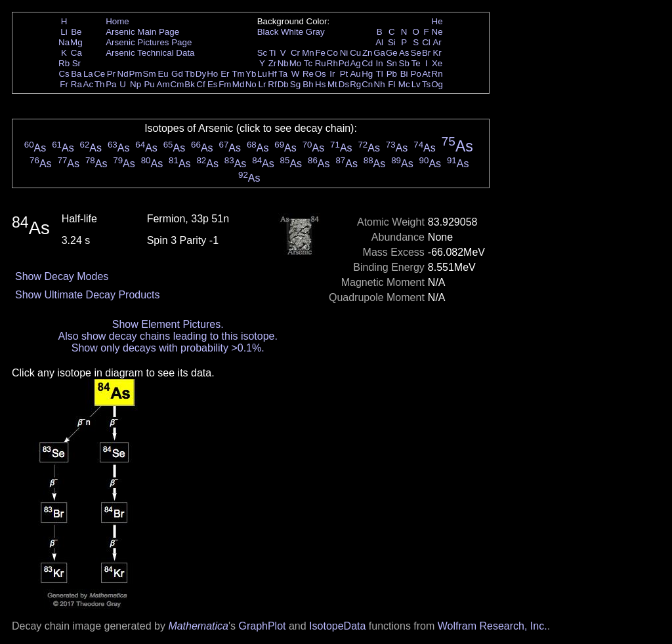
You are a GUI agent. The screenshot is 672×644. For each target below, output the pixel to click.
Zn (367, 53)
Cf (200, 84)
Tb (190, 74)
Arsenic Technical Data (150, 53)
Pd (344, 63)
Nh (380, 84)
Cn (367, 84)
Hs (320, 84)
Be (76, 32)
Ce (99, 74)
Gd (177, 74)
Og (437, 84)
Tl (380, 74)
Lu (262, 74)
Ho (212, 74)
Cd (367, 63)
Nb (283, 63)
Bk (190, 84)
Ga (379, 53)
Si (392, 42)
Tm (238, 74)
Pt (344, 74)
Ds (344, 84)
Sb (404, 63)
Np (136, 84)
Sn (392, 63)
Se (416, 53)
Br (426, 53)
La (88, 74)
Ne (437, 32)
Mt (332, 84)
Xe (437, 63)
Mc (404, 84)
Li (64, 32)
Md (239, 84)
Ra (76, 84)
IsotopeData (337, 626)
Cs (64, 74)
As (404, 53)
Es (213, 84)
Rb (64, 63)
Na (64, 42)
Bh (308, 84)
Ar (437, 42)
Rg (355, 84)
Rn (437, 74)
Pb (392, 74)
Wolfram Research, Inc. (493, 626)
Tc (308, 63)
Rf (272, 84)
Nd (123, 74)
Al (379, 42)
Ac (89, 84)
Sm (150, 74)
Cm (178, 84)
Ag (355, 63)
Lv (416, 84)
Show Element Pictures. (168, 324)
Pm (136, 74)
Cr (295, 53)
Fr (64, 84)
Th (100, 84)
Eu (163, 74)
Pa (111, 84)
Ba (76, 74)
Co (332, 53)
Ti (273, 53)
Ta (283, 74)
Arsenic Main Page (142, 32)
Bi (404, 74)
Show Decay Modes (62, 276)
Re (308, 74)
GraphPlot (262, 626)
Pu (149, 84)
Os (321, 74)
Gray (315, 32)
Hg (367, 74)
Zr (273, 63)
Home (117, 21)
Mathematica (198, 626)
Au (355, 74)
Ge (392, 53)
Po (416, 74)
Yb (251, 74)
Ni (344, 53)
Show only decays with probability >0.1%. (168, 348)
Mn (308, 53)
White (292, 32)
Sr (76, 63)
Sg (295, 84)
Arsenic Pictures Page (149, 42)
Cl (426, 42)
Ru (321, 63)
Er (225, 74)
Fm (225, 84)
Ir (332, 74)
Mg (76, 42)
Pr (111, 74)
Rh (332, 63)
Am (163, 84)
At (426, 74)
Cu (355, 53)
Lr (262, 84)
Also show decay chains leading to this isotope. (168, 336)
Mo (296, 63)
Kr (437, 53)
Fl (391, 84)
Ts (426, 84)
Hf (272, 74)
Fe (320, 53)
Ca (76, 53)
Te (416, 63)
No (251, 84)
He (437, 21)
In (380, 63)
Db (283, 84)
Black (268, 32)
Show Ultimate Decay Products (88, 295)
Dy (201, 74)
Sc (262, 53)
